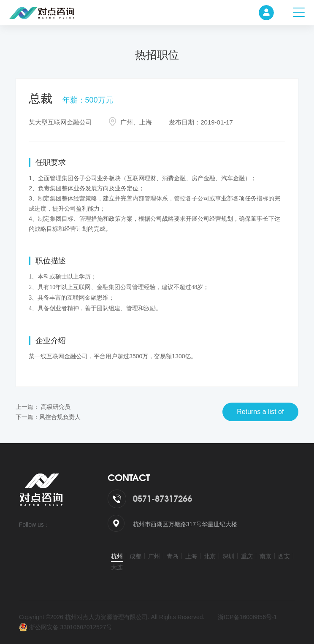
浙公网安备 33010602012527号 (66, 627)
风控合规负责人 (60, 417)
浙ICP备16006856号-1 (247, 617)
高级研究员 (56, 407)
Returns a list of (260, 412)
